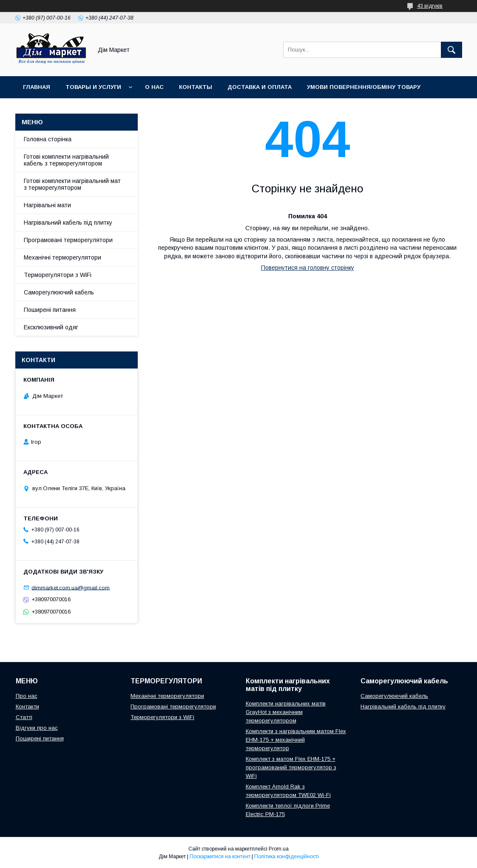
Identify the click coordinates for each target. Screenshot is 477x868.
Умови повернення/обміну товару (364, 87)
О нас (154, 87)
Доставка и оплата (260, 87)
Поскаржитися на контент (220, 857)
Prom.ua (279, 849)
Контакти (27, 707)
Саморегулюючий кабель (59, 292)
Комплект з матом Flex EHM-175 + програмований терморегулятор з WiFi (291, 767)
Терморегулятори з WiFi (58, 275)
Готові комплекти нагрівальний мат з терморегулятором (72, 184)
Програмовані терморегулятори (68, 240)
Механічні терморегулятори (62, 257)
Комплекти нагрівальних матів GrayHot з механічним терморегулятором (286, 712)
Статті (24, 717)
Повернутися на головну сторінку (308, 268)
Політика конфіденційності (287, 857)
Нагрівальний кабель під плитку (68, 223)
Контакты (196, 87)
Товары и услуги (93, 87)
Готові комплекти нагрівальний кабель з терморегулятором (66, 160)
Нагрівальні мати (47, 205)
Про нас (27, 696)
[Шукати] (451, 50)
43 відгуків (430, 6)
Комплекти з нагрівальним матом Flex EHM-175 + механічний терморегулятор (296, 740)
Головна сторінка (48, 139)
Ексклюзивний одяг (51, 327)
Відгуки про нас (37, 728)
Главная (37, 87)
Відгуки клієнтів (50, 109)
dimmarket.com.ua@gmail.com (71, 587)
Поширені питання (50, 310)
